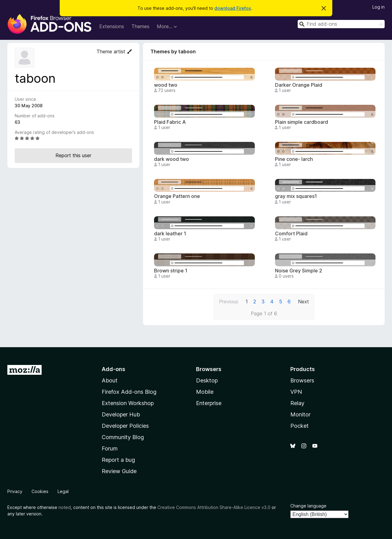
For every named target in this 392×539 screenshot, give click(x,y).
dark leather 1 (170, 234)
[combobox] (341, 24)
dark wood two (171, 159)
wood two (166, 85)
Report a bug (118, 460)
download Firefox (233, 8)
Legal (63, 491)
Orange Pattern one (177, 196)
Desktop (207, 380)
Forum (110, 448)
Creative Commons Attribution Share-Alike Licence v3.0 (214, 507)
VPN (296, 392)
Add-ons (113, 369)
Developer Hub (121, 414)
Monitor (300, 414)
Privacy (15, 491)
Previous (229, 302)
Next (303, 302)
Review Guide (119, 471)
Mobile (205, 392)
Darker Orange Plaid (299, 85)
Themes (140, 26)
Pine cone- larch (294, 159)
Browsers (302, 380)
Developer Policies (125, 426)
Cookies (40, 491)
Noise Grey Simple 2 (299, 271)
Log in (379, 7)
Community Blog (123, 437)
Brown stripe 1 (171, 271)
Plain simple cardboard (302, 122)
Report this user (73, 155)
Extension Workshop (128, 403)
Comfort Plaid (291, 234)
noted (65, 507)
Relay (297, 403)
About (110, 380)
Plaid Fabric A (170, 122)
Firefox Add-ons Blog (129, 392)
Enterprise (209, 403)
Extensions (112, 26)
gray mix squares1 (296, 196)
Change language (308, 506)
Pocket (300, 426)
